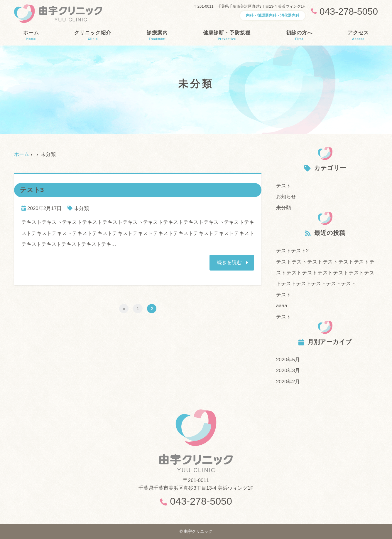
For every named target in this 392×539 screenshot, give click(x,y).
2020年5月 (288, 360)
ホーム (31, 36)
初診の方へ (299, 36)
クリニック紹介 (93, 36)
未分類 (81, 208)
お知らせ (286, 197)
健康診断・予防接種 (227, 36)
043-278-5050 (201, 501)
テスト (284, 186)
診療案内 (157, 36)
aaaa (282, 306)
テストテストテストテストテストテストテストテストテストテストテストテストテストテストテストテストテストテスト (325, 273)
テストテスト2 (292, 251)
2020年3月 (288, 371)
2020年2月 (288, 382)
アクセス (358, 36)
